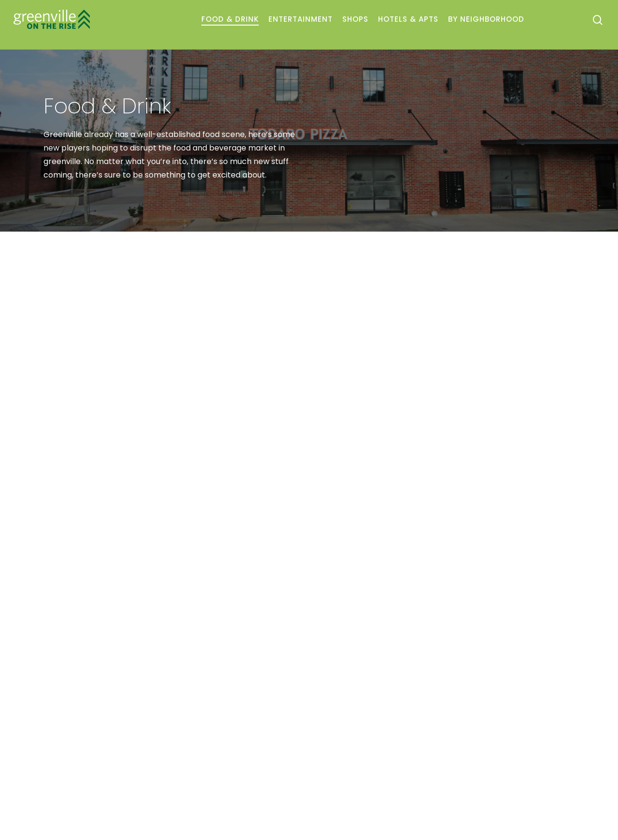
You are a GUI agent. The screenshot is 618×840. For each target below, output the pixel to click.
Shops (355, 19)
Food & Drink (230, 19)
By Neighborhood (486, 19)
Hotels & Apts (408, 19)
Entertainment (301, 19)
